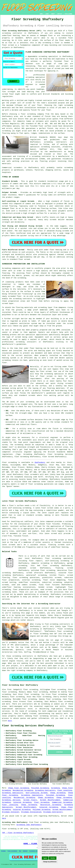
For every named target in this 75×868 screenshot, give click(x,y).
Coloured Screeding (22, 802)
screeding (45, 704)
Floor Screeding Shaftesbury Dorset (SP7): (22, 31)
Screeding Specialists (12, 793)
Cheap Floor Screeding (19, 788)
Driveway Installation (31, 812)
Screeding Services (11, 800)
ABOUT (53, 14)
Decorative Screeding (51, 805)
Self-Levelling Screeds (37, 793)
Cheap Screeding (58, 793)
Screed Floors (30, 800)
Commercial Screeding (62, 802)
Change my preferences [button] (50, 862)
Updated (25, 851)
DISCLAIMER (68, 14)
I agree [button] (45, 858)
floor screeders (32, 474)
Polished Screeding (40, 788)
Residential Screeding (23, 790)
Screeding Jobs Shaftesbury (29, 825)
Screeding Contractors (45, 790)
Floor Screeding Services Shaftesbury (28, 726)
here (10, 721)
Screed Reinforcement (50, 800)
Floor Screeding (42, 802)
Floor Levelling (65, 790)
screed (29, 103)
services (59, 482)
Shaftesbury (40, 462)
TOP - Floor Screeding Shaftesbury (18, 833)
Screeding (55, 788)
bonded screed (45, 587)
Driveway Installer (11, 812)
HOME (41, 14)
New (20, 851)
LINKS (47, 14)
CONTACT (60, 14)
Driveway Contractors (53, 812)
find (9, 690)
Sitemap (3, 851)
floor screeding (40, 479)
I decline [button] (53, 858)
